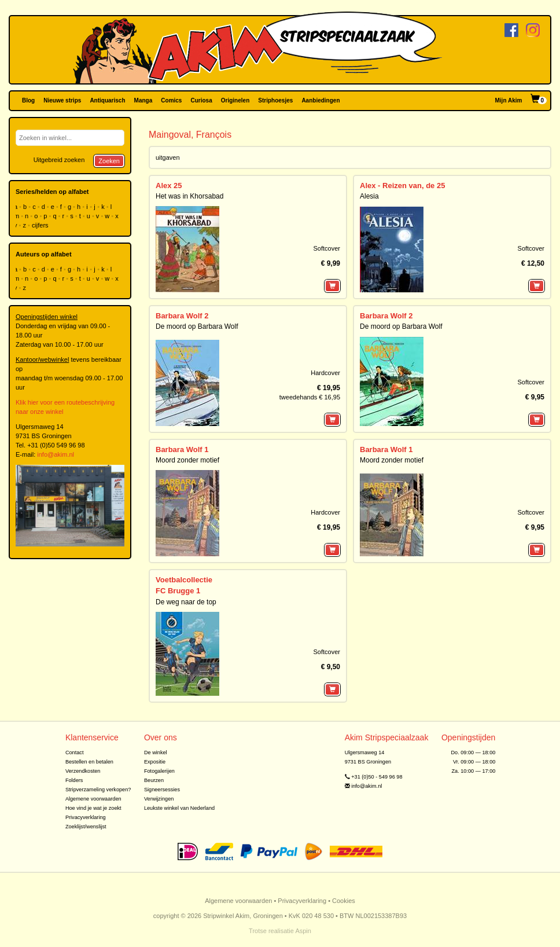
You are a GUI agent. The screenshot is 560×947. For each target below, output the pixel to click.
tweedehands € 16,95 (310, 397)
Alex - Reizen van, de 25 (402, 186)
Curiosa (201, 100)
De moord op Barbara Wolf (197, 326)
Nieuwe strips (62, 100)
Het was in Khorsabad (189, 196)
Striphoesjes (275, 100)
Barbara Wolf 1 (182, 449)
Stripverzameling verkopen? (98, 790)
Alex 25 (169, 186)
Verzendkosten (83, 771)
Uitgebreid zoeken (59, 160)
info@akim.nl (56, 454)
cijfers (41, 225)
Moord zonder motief (187, 460)
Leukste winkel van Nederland (179, 808)
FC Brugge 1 (178, 591)
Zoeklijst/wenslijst (86, 827)
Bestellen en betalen (89, 762)
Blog (28, 100)
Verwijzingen (159, 799)
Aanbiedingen (320, 100)
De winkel (156, 753)
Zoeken (109, 161)
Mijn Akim (509, 100)
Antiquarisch (107, 100)
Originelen (235, 100)
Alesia (369, 196)
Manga (143, 100)
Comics (171, 100)
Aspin (303, 931)
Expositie (155, 762)
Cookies (344, 901)
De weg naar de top (186, 602)
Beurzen (154, 780)
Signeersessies (162, 790)
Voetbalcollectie (184, 580)
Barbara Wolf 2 (182, 316)
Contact (75, 753)
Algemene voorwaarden (93, 799)
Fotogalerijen (159, 771)
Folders (74, 780)
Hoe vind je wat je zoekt (93, 808)
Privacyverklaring (86, 817)
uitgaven (168, 157)
